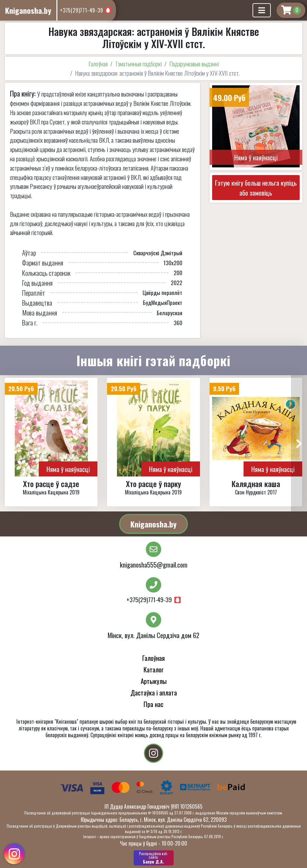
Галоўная (98, 64)
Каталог (154, 669)
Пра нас (153, 704)
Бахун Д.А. (154, 858)
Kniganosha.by (153, 524)
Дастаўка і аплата (154, 692)
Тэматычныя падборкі (138, 64)
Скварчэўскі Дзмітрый (158, 253)
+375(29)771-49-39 (82, 10)
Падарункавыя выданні (194, 64)
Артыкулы (154, 681)
